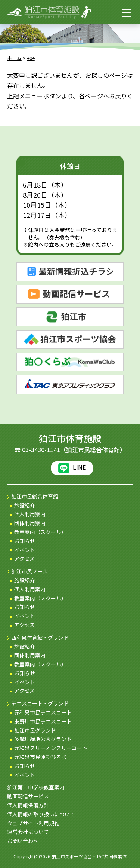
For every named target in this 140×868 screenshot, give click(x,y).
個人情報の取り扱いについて (41, 814)
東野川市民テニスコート (43, 721)
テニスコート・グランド (40, 703)
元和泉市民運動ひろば (40, 757)
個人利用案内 (30, 514)
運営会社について (28, 832)
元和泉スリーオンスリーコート (51, 748)
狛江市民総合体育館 (35, 496)
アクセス (24, 558)
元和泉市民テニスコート (43, 712)
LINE (72, 468)
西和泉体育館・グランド (40, 637)
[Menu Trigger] (126, 13)
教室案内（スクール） (40, 532)
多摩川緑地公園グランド (43, 739)
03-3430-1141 (41, 450)
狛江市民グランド (35, 730)
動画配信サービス (28, 796)
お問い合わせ (23, 841)
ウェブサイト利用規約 (33, 823)
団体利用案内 (30, 523)
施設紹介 (25, 505)
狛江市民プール (29, 571)
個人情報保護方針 (28, 805)
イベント (25, 550)
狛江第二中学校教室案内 (36, 787)
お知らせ (25, 541)
